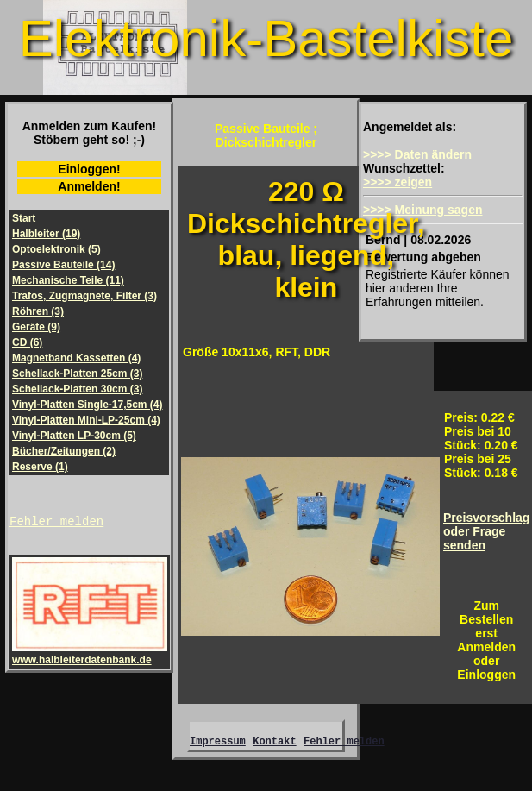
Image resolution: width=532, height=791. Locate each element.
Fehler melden (56, 523)
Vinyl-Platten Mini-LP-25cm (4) (86, 420)
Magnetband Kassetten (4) (76, 358)
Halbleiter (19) (46, 234)
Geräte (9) (36, 327)
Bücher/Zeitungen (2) (64, 451)
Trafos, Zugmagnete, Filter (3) (84, 296)
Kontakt (274, 743)
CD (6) (27, 342)
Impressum (218, 743)
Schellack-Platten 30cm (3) (77, 389)
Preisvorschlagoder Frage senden (486, 531)
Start (24, 218)
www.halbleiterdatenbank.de (90, 656)
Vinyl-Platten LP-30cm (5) (74, 436)
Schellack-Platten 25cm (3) (77, 374)
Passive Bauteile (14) (63, 265)
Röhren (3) (38, 311)
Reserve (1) (40, 467)
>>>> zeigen (397, 182)
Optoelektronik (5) (56, 249)
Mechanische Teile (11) (68, 280)
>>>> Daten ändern (417, 154)
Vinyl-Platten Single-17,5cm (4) (88, 405)
